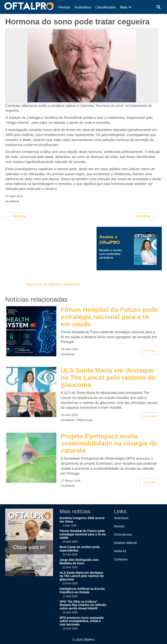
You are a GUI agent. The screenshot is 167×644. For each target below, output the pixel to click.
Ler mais (149, 351)
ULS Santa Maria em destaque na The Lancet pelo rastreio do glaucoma (108, 377)
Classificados (105, 7)
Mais (126, 7)
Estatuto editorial (125, 543)
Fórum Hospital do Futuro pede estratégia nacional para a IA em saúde (109, 317)
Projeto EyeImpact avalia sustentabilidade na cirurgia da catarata (109, 443)
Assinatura (83, 7)
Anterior (18, 216)
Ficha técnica (123, 535)
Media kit (120, 551)
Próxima (145, 216)
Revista (64, 7)
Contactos (121, 559)
